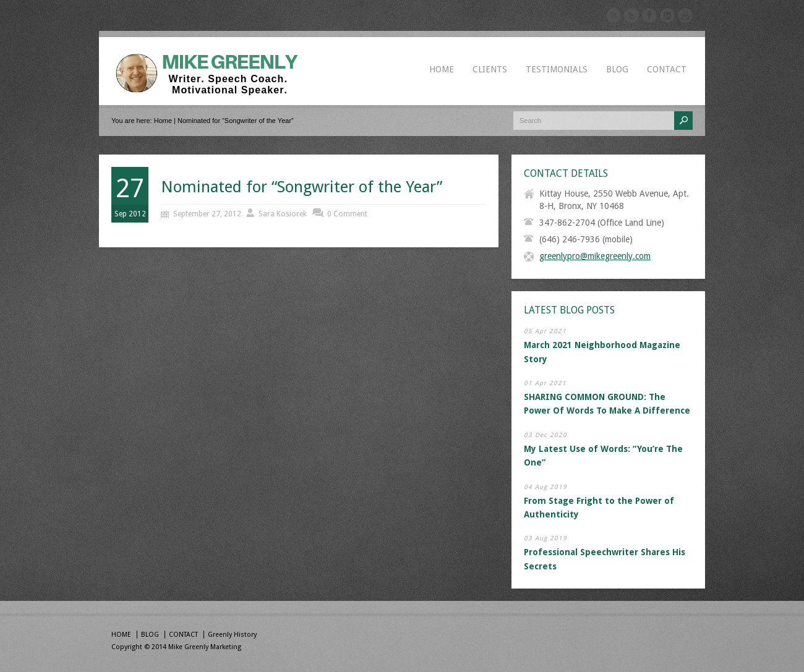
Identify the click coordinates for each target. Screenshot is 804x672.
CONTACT (667, 69)
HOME (442, 69)
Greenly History (232, 635)
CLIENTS (490, 69)
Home (163, 121)
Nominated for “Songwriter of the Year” (301, 187)
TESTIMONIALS (557, 69)
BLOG (617, 69)
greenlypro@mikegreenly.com (595, 256)
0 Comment (347, 214)
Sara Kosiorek (283, 214)
